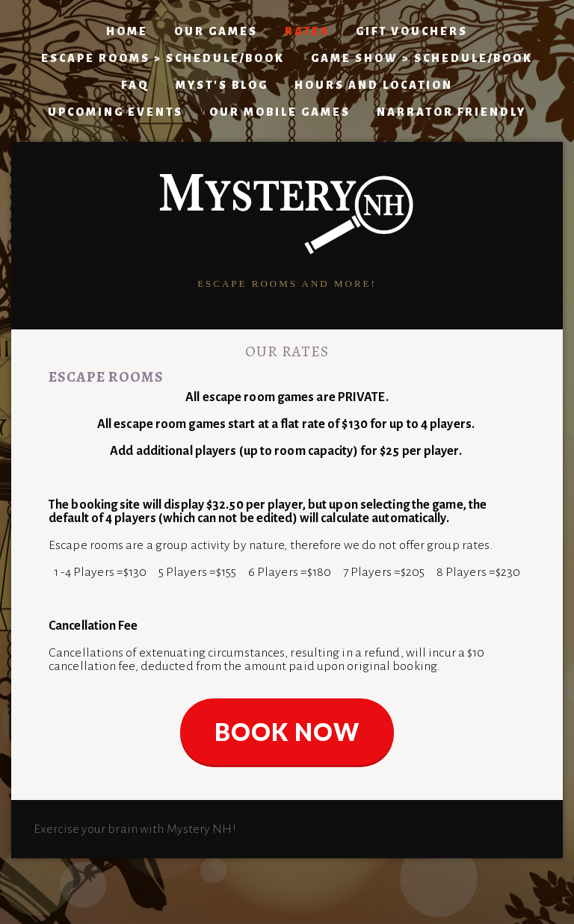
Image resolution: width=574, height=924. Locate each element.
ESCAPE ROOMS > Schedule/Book (163, 58)
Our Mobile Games (280, 112)
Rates (307, 31)
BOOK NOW (287, 732)
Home (127, 31)
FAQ (135, 85)
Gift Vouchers (412, 31)
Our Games (216, 31)
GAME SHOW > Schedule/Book (422, 58)
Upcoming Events (115, 112)
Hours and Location (374, 85)
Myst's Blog (222, 85)
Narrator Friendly (451, 112)
